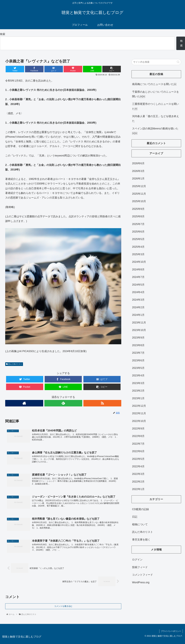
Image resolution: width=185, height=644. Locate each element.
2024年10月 (139, 262)
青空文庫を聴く (141, 540)
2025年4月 (138, 247)
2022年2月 (138, 482)
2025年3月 (138, 254)
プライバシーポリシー (171, 631)
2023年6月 (138, 360)
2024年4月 (138, 292)
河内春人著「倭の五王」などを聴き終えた (156, 119)
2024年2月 (138, 307)
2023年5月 (138, 368)
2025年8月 (138, 216)
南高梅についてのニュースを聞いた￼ (154, 84)
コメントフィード (143, 575)
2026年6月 (138, 163)
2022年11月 (139, 413)
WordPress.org (141, 582)
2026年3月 (138, 171)
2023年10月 (139, 330)
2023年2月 (138, 391)
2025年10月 (139, 201)
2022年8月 (138, 436)
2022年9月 (138, 429)
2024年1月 (138, 315)
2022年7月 (138, 444)
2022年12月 (139, 406)
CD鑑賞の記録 (140, 509)
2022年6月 (138, 451)
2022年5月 (138, 459)
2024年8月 (138, 270)
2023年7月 (138, 353)
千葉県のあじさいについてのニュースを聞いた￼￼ (156, 94)
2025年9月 (138, 209)
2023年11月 (139, 323)
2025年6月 (138, 232)
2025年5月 (138, 239)
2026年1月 (138, 179)
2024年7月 (138, 277)
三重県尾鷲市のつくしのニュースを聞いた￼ (156, 106)
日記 (135, 517)
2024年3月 (138, 300)
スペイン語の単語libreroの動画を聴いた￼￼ (155, 131)
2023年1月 (138, 398)
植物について (140, 524)
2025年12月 (139, 186)
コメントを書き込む (63, 606)
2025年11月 (139, 194)
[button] (178, 62)
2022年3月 (138, 474)
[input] (156, 62)
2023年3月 (138, 383)
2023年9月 (138, 338)
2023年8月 (138, 345)
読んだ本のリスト (14, 364)
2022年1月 (138, 489)
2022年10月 (139, 421)
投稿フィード (140, 567)
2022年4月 (138, 466)
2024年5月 (138, 285)
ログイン (137, 560)
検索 (3, 34)
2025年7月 (138, 224)
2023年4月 (138, 375)
